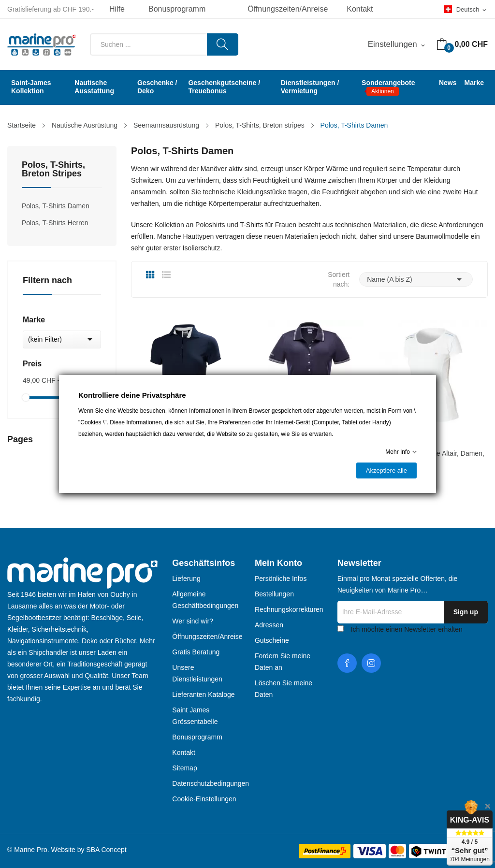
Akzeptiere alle (386, 470)
